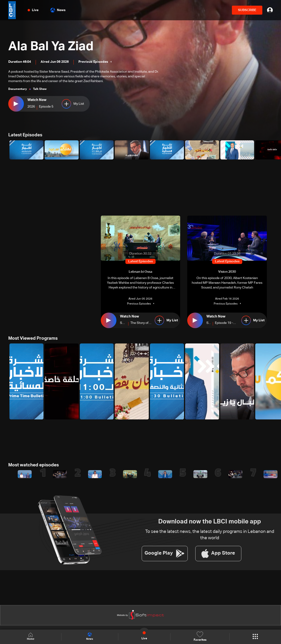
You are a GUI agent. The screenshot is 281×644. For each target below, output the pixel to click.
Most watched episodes (32, 465)
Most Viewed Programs (32, 338)
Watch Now (36, 100)
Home (31, 637)
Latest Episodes (25, 135)
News (58, 10)
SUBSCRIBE (247, 10)
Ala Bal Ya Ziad (53, 46)
